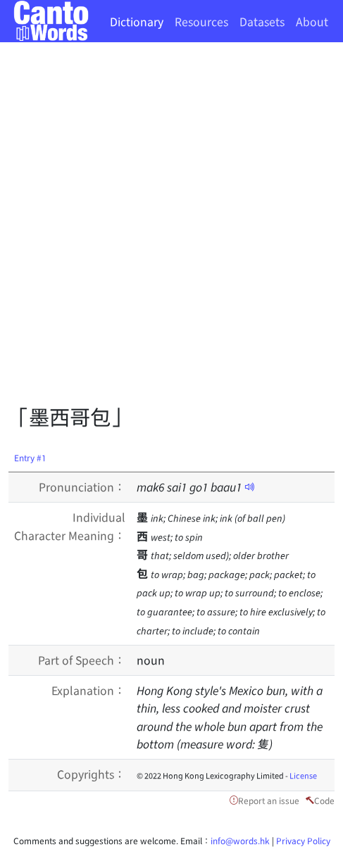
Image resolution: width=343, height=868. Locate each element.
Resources (201, 21)
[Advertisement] (171, 228)
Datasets (262, 21)
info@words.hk (240, 840)
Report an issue (269, 800)
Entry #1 (30, 457)
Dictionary (137, 21)
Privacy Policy (303, 840)
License (303, 775)
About (312, 21)
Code (324, 800)
